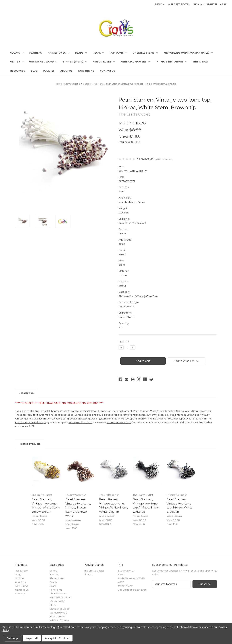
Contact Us (108, 71)
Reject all (32, 638)
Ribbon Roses (104, 62)
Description (26, 393)
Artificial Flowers (135, 62)
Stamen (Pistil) (75, 62)
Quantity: (124, 341)
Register (212, 4)
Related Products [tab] (30, 444)
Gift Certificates (179, 4)
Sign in (198, 4)
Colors (17, 53)
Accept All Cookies (57, 638)
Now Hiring (86, 71)
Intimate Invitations (171, 62)
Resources (18, 71)
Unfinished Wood (43, 62)
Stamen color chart (80, 422)
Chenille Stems (145, 53)
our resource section (119, 422)
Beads (81, 53)
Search (159, 4)
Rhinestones (58, 53)
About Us (66, 71)
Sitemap (20, 594)
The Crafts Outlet (94, 571)
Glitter (17, 62)
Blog (34, 71)
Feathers (36, 53)
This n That (200, 62)
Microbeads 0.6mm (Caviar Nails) (188, 53)
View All (88, 575)
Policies (49, 71)
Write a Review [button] (164, 159)
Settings (13, 638)
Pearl (98, 53)
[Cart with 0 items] (223, 4)
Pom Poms (118, 53)
